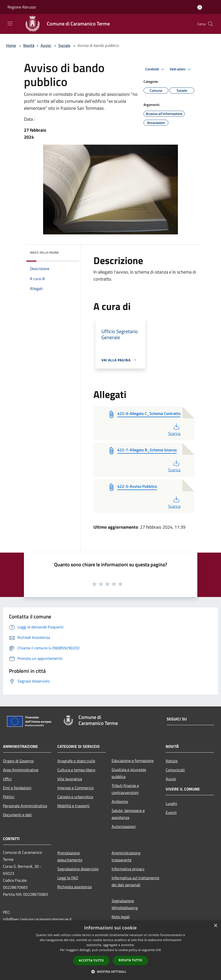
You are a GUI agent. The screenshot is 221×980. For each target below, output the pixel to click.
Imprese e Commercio (75, 788)
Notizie (172, 761)
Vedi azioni (181, 69)
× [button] (215, 926)
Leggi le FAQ (68, 878)
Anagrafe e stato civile (76, 761)
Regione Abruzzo (22, 7)
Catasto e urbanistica (75, 797)
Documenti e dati (17, 815)
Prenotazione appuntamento (70, 856)
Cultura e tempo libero (76, 770)
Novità (29, 45)
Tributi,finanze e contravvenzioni (125, 789)
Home (11, 45)
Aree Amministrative (21, 770)
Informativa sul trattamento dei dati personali (135, 881)
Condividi (155, 69)
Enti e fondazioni (17, 788)
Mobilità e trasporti (74, 806)
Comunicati (175, 770)
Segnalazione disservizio (78, 869)
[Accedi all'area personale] (200, 7)
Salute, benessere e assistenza (128, 814)
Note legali (121, 917)
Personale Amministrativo (25, 806)
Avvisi (46, 45)
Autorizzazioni (124, 826)
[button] (111, 972)
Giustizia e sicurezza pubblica (129, 773)
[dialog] (110, 950)
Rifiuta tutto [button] (130, 960)
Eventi (171, 812)
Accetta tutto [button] (91, 960)
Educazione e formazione (133, 761)
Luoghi (171, 803)
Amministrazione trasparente (126, 856)
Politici (9, 797)
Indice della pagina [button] (44, 252)
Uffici (7, 779)
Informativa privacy (128, 869)
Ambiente (120, 801)
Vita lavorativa (70, 779)
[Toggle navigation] (10, 23)
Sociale (64, 45)
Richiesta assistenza (74, 887)
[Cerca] (211, 24)
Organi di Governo (18, 761)
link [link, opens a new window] (158, 950)
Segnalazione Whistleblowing (125, 904)
